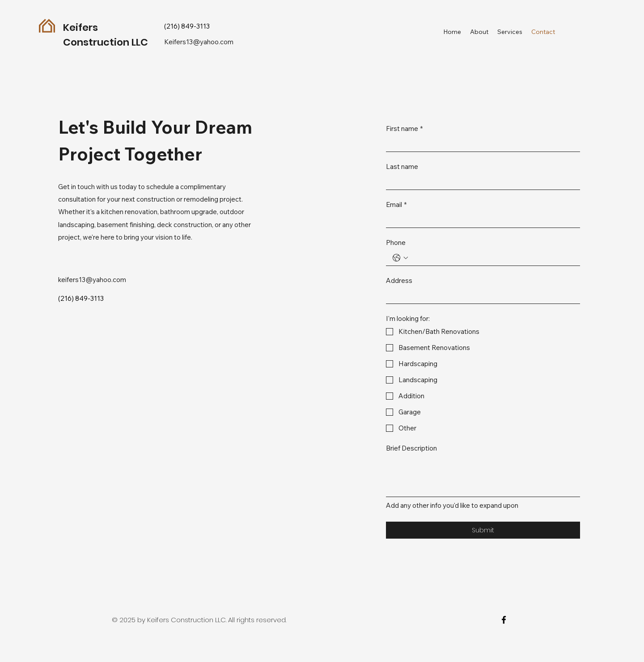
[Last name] (480, 182)
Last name (402, 167)
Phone (396, 243)
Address (399, 281)
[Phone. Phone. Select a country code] (400, 258)
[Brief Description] (483, 476)
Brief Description (411, 448)
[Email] (480, 220)
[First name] (480, 144)
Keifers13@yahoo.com (199, 42)
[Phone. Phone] (492, 258)
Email (396, 205)
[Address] (480, 296)
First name (404, 129)
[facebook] (504, 620)
